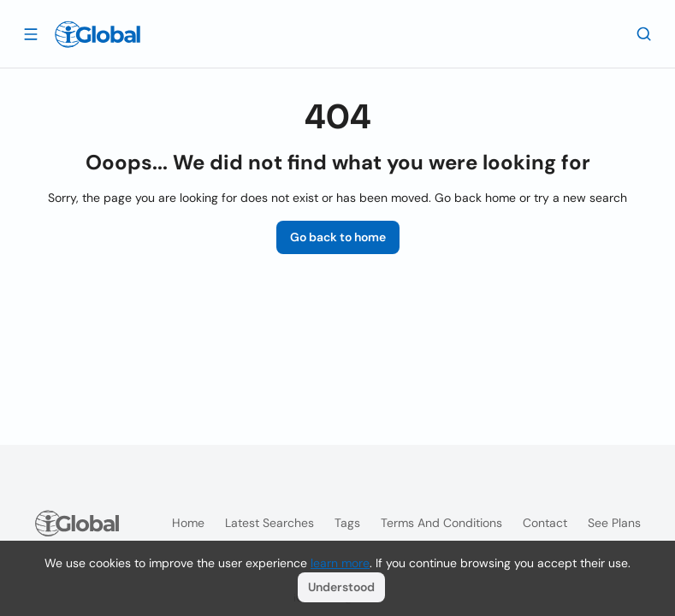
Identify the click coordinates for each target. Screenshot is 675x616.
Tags (347, 523)
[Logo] (98, 34)
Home (188, 523)
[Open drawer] (31, 33)
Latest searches (269, 523)
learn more (340, 563)
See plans (614, 523)
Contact (545, 523)
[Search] (644, 33)
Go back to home (338, 237)
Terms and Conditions (441, 523)
